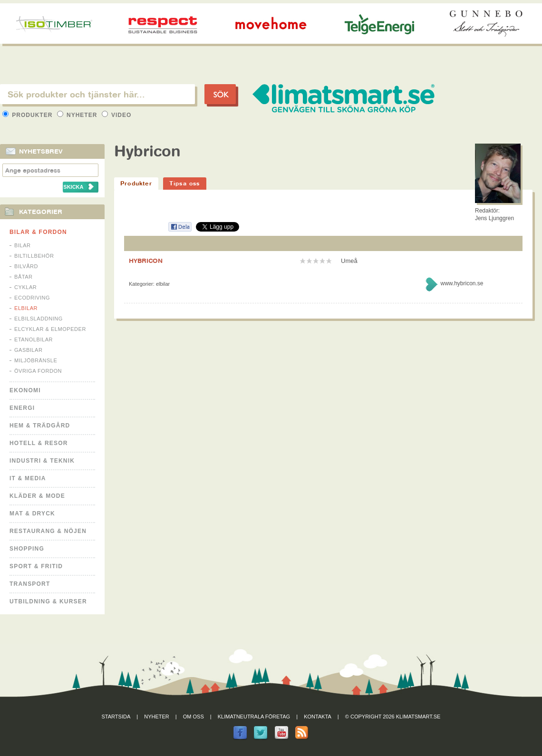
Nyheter (78, 115)
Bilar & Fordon (38, 232)
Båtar (24, 277)
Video (117, 115)
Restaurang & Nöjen (48, 531)
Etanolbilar (34, 339)
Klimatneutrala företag (254, 717)
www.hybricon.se (462, 283)
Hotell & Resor (39, 443)
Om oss (194, 717)
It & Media (28, 478)
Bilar (23, 245)
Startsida (116, 717)
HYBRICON (146, 261)
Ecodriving (32, 298)
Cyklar (25, 287)
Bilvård (26, 266)
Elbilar (26, 308)
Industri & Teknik (42, 461)
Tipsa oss (185, 183)
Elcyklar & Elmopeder (50, 329)
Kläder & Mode (37, 496)
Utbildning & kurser (48, 601)
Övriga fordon (38, 371)
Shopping (27, 549)
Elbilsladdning (39, 319)
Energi (22, 408)
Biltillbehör (34, 256)
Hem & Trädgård (40, 426)
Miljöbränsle (36, 360)
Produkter (29, 115)
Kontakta (318, 717)
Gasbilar (28, 350)
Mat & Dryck (32, 514)
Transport (30, 584)
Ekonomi (25, 390)
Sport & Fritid (36, 566)
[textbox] (97, 94)
